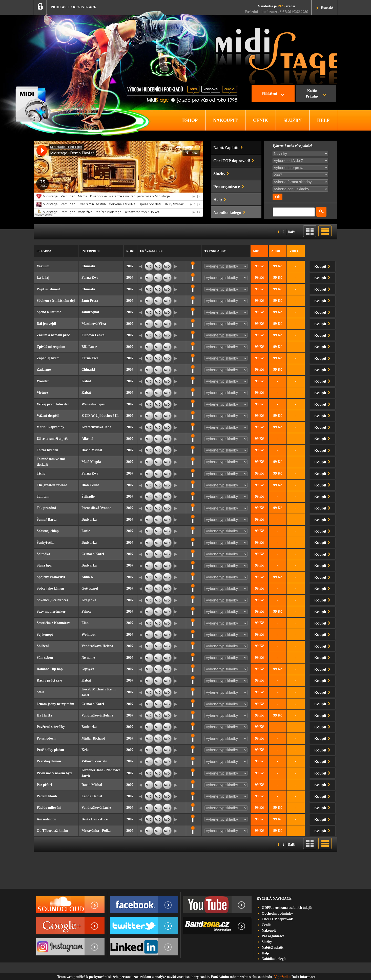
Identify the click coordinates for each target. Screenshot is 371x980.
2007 (130, 266)
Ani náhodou (46, 819)
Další (292, 232)
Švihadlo (88, 496)
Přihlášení (269, 94)
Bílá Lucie (89, 347)
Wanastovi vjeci (94, 404)
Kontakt (327, 7)
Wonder (43, 381)
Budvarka (89, 520)
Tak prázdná (46, 508)
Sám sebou (45, 658)
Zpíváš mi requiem (51, 347)
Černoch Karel (93, 554)
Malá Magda (91, 462)
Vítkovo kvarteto (94, 761)
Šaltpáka (43, 554)
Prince (86, 611)
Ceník (266, 925)
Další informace (303, 977)
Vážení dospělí (48, 416)
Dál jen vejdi (46, 324)
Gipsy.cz (88, 669)
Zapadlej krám (48, 358)
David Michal (92, 450)
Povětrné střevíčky (51, 727)
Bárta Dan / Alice (95, 819)
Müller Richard (93, 738)
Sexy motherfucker (51, 611)
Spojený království (51, 577)
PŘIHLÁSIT (60, 7)
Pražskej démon (49, 761)
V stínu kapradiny (50, 427)
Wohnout (88, 635)
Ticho (41, 473)
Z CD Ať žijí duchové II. (100, 416)
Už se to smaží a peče (53, 439)
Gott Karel (90, 588)
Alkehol (87, 439)
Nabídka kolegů (274, 959)
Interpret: (91, 251)
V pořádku (283, 977)
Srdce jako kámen (50, 588)
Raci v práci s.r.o (49, 680)
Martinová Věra (94, 324)
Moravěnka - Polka (96, 831)
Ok (277, 197)
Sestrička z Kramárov (53, 623)
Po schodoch (46, 738)
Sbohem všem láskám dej (56, 301)
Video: (295, 251)
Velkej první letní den (53, 404)
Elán (85, 623)
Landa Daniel (92, 796)
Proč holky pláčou (50, 750)
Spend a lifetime (49, 312)
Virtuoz (42, 393)
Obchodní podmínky (277, 913)
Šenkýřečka (46, 543)
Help (265, 953)
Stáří (40, 692)
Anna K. (88, 577)
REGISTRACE (85, 7)
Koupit (323, 266)
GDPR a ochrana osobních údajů (287, 908)
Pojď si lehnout (48, 289)
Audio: (277, 251)
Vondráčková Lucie (96, 808)
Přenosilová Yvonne (96, 508)
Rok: (130, 251)
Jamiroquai (90, 312)
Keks (85, 750)
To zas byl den (47, 450)
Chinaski (88, 266)
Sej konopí (45, 635)
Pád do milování (49, 808)
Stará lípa (44, 565)
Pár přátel (44, 785)
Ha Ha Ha (44, 715)
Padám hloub (47, 796)
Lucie (86, 531)
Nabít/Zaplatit (273, 947)
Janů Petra (90, 301)
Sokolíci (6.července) (52, 600)
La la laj (43, 278)
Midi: (257, 251)
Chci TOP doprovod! (277, 919)
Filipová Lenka (93, 335)
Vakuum (43, 266)
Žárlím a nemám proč (53, 335)
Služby (267, 942)
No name (88, 658)
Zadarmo (44, 370)
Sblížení (43, 646)
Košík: (312, 94)
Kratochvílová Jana (96, 427)
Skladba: (45, 251)
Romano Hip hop (50, 669)
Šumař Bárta (47, 520)
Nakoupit (269, 930)
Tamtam (43, 496)
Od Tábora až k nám (52, 831)
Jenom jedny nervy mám (55, 704)
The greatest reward (52, 485)
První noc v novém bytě (55, 773)
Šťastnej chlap (48, 531)
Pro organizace (273, 936)
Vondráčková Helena (97, 646)
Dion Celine (90, 485)
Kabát (86, 381)
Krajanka (89, 600)
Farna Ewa (90, 278)
